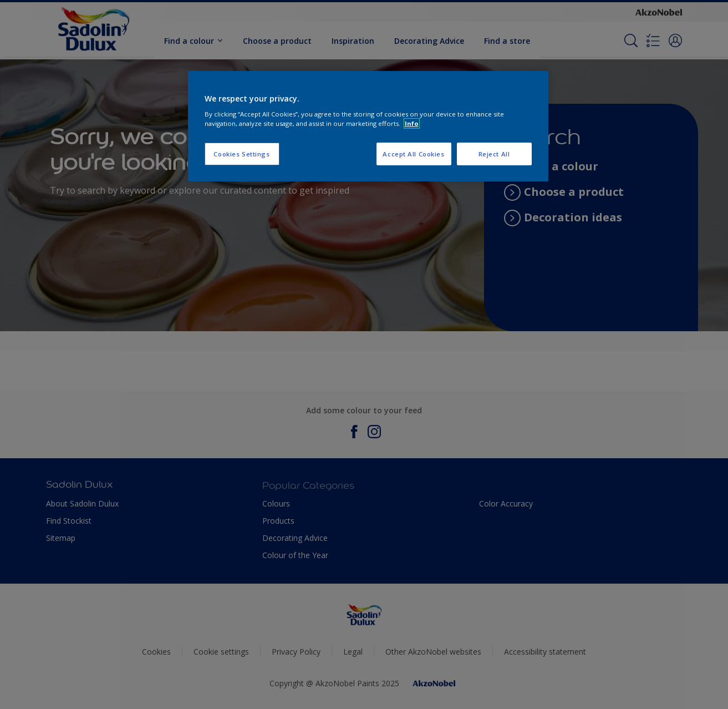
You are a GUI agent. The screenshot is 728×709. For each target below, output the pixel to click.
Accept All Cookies (413, 154)
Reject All (494, 154)
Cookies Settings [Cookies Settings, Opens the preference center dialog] (241, 154)
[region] (368, 126)
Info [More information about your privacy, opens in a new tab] (412, 123)
